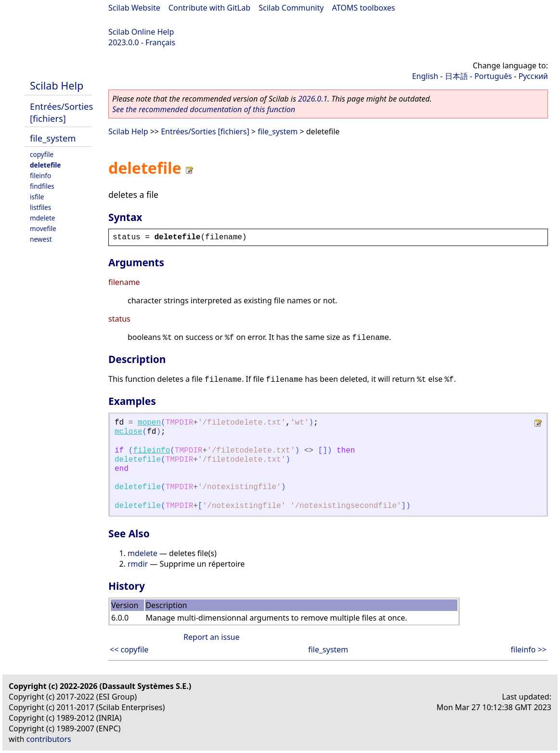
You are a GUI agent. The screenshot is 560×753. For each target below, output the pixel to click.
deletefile (45, 165)
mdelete (43, 218)
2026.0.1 (313, 99)
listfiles (40, 207)
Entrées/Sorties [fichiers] (61, 112)
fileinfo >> (529, 649)
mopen (149, 423)
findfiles (42, 186)
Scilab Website (134, 8)
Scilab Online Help (141, 32)
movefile (43, 228)
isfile (37, 197)
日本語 (456, 76)
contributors (49, 739)
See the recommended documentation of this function (204, 109)
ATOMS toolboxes (364, 8)
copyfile (42, 154)
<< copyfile (129, 649)
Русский (533, 76)
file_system (53, 138)
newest (41, 239)
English (425, 76)
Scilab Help (57, 85)
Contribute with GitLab (209, 8)
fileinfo (40, 175)
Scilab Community (291, 8)
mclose (129, 432)
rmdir (138, 564)
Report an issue (211, 637)
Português (493, 76)
